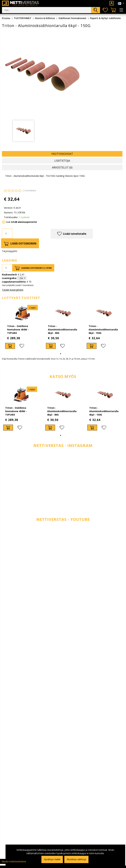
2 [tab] (65, 354)
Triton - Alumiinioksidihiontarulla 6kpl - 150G (103, 330)
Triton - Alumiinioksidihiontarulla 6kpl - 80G (63, 330)
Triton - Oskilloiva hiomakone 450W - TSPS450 (18, 330)
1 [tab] (61, 354)
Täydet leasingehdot (13, 290)
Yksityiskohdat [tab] (62, 154)
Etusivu (6, 18)
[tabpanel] (23, 131)
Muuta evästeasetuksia (14, 861)
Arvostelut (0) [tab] (62, 167)
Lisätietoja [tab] (62, 161)
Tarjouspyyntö (10, 251)
